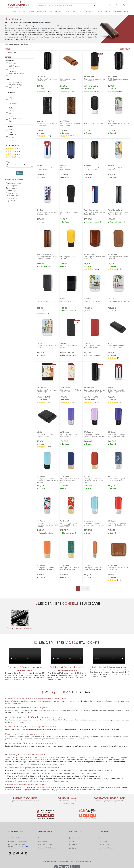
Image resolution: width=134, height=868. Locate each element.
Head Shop (22, 12)
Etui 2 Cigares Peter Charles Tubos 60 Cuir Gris (118, 213)
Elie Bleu (13, 71)
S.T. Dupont (59, 12)
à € (20, 165)
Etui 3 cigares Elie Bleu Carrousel (93, 302)
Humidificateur (12, 198)
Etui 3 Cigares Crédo (68, 301)
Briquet (31, 12)
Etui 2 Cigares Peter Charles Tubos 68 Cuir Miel (47, 258)
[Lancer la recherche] (94, 5)
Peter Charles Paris (16, 74)
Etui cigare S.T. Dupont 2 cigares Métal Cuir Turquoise (95, 524)
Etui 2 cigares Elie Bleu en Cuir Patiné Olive (94, 169)
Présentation (103, 838)
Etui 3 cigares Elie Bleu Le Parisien (46, 347)
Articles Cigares (14, 44)
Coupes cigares (12, 193)
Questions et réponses (76, 838)
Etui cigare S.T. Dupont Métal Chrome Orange (93, 569)
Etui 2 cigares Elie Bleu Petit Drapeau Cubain (47, 213)
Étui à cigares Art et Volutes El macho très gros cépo (94, 391)
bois (11, 116)
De (11, 165)
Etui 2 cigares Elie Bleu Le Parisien (117, 169)
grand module (15, 82)
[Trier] (20, 52)
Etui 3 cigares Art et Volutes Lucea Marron (118, 258)
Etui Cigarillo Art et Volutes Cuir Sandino (118, 569)
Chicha (80, 12)
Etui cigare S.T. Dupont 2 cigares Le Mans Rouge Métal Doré (69, 525)
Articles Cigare (42, 12)
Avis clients (72, 848)
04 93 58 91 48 (14, 838)
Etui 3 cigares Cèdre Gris (46, 301)
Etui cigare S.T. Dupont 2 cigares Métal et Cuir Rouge (118, 524)
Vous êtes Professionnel (107, 848)
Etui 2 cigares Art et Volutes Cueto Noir (47, 80)
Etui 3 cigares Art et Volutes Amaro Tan (94, 258)
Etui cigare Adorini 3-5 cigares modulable (45, 435)
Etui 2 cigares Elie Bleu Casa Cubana (118, 124)
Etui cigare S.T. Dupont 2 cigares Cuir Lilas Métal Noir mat (94, 436)
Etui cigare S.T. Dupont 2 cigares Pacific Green (69, 569)
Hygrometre (10, 201)
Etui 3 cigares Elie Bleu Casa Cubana (118, 302)
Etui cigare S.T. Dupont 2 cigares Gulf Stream (117, 480)
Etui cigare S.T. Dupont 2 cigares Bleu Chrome (69, 435)
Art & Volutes (14, 66)
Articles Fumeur (11, 12)
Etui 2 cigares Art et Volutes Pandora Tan (71, 124)
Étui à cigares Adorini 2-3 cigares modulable (117, 347)
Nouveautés (117, 12)
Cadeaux (99, 12)
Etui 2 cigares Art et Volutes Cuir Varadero (94, 80)
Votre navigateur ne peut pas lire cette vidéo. (25, 656)
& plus (13, 149)
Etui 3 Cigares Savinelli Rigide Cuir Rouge (92, 347)
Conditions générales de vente (80, 861)
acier (11, 111)
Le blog (71, 841)
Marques (108, 12)
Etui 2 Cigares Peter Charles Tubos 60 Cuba (94, 213)
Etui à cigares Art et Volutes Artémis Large (47, 391)
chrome (12, 121)
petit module (14, 87)
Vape (67, 12)
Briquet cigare (11, 186)
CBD (73, 12)
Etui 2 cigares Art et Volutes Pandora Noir (47, 124)
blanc (11, 130)
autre (11, 113)
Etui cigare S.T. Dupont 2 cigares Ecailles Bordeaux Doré (93, 481)
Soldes (126, 12)
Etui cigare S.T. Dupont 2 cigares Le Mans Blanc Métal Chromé (47, 525)
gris (11, 140)
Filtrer (20, 173)
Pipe (51, 12)
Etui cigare (24, 44)
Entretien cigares (12, 196)
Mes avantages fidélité (46, 844)
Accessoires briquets (14, 183)
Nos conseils (73, 845)
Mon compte (43, 841)
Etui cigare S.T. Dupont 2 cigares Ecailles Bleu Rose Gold (70, 481)
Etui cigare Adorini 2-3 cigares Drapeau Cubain (117, 391)
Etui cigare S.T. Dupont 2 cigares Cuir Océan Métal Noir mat (117, 436)
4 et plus (13, 103)
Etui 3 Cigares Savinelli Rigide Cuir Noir (69, 347)
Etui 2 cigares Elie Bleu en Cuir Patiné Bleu (70, 169)
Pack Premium (104, 844)
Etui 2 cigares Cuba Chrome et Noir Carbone (94, 124)
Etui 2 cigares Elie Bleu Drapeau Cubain (45, 169)
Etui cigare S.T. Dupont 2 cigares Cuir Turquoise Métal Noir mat (47, 481)
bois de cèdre (15, 118)
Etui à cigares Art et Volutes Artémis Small (71, 391)
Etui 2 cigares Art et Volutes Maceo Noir (118, 80)
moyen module (15, 85)
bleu (11, 132)
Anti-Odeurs (89, 12)
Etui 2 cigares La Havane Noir (69, 213)
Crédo (12, 69)
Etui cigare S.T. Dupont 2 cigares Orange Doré (46, 569)
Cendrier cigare (12, 191)
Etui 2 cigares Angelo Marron (68, 80)
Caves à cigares (12, 188)
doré (11, 137)
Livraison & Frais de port (46, 848)
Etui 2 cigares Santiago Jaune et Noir (69, 258)
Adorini (12, 63)
